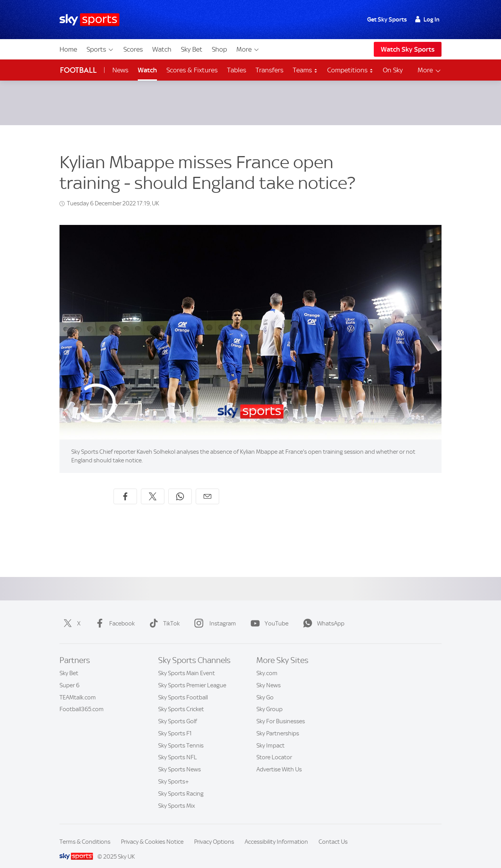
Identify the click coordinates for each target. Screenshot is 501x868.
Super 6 (69, 676)
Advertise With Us (279, 760)
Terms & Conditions (85, 832)
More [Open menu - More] (430, 70)
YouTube (268, 614)
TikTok (163, 614)
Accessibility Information (276, 832)
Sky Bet (192, 49)
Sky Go (265, 688)
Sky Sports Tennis (181, 736)
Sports (100, 49)
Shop (219, 49)
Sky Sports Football (183, 688)
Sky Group (269, 700)
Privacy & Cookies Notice (152, 832)
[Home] (89, 20)
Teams (305, 70)
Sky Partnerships (278, 724)
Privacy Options (214, 832)
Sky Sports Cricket (181, 700)
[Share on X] (153, 487)
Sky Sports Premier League (192, 676)
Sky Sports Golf (178, 712)
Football (78, 70)
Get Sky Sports (387, 20)
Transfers (269, 70)
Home (68, 49)
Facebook (113, 614)
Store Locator (274, 748)
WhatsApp (322, 614)
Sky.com (267, 664)
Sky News (269, 676)
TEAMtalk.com (78, 688)
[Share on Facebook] (125, 487)
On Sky (393, 70)
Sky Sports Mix (177, 796)
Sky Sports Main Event (187, 664)
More (248, 49)
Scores (133, 49)
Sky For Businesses (281, 712)
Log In (427, 20)
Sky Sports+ (174, 772)
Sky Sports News (179, 760)
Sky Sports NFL (178, 748)
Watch (162, 49)
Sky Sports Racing (181, 784)
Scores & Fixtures (192, 70)
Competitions (350, 70)
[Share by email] (207, 487)
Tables (237, 70)
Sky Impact (270, 736)
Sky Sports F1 (175, 724)
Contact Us (333, 832)
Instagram (214, 614)
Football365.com (82, 700)
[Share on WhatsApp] (180, 487)
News (120, 70)
